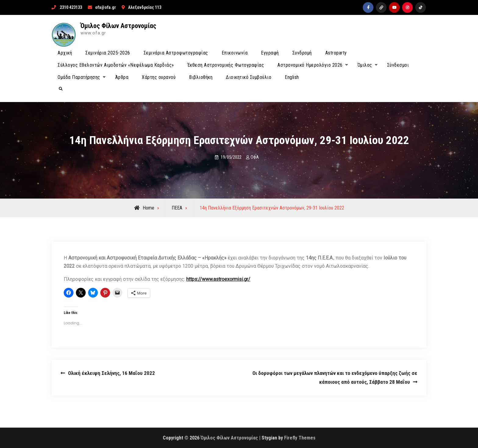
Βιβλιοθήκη (201, 77)
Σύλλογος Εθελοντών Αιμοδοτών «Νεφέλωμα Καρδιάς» (116, 65)
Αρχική (65, 53)
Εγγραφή (270, 53)
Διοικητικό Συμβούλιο (249, 77)
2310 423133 (71, 7)
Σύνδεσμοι (398, 65)
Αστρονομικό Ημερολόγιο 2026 (310, 65)
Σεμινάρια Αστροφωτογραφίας (176, 53)
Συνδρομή (302, 53)
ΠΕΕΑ (177, 208)
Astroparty (336, 53)
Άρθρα (122, 77)
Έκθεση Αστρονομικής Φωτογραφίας (226, 65)
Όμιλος (365, 65)
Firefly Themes (300, 438)
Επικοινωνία (235, 53)
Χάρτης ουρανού (159, 77)
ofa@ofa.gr (105, 7)
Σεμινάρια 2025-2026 (108, 53)
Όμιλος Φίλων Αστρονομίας (118, 26)
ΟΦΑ (255, 157)
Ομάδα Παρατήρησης (79, 77)
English (292, 77)
